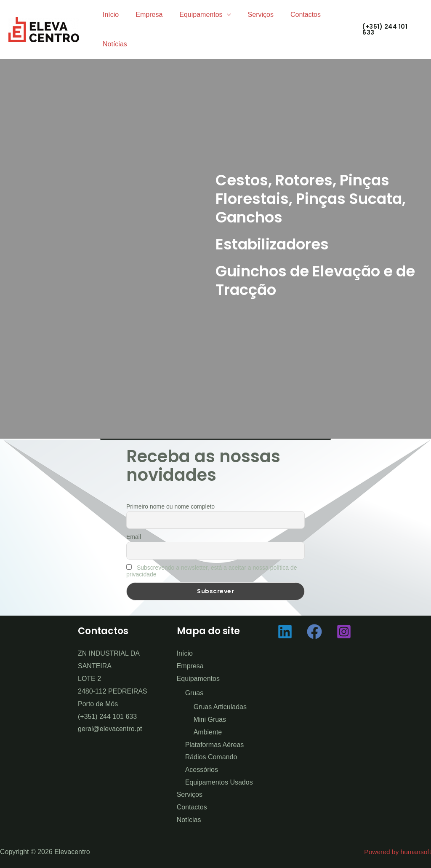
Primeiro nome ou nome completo (170, 506)
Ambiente (208, 732)
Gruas (194, 693)
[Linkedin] (285, 632)
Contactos (290, 15)
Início (109, 15)
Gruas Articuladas (220, 707)
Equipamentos (192, 15)
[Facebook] (314, 632)
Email (134, 537)
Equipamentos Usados (219, 782)
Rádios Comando (211, 757)
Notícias (113, 44)
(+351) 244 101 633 (107, 716)
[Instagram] (344, 632)
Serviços (249, 15)
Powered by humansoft (396, 851)
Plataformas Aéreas (215, 744)
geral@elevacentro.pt (110, 729)
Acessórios (202, 770)
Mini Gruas (210, 719)
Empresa (144, 15)
